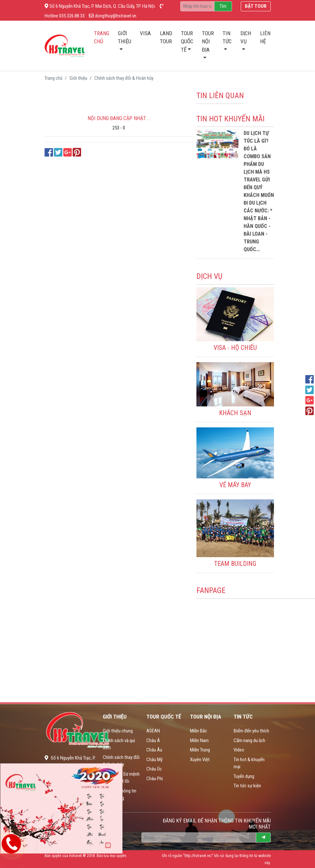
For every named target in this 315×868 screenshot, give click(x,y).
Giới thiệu (125, 37)
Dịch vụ (246, 37)
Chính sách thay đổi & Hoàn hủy (124, 78)
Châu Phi (155, 779)
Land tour (166, 37)
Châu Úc (154, 769)
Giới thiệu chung (118, 731)
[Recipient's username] (197, 6)
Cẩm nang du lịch (249, 740)
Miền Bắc (199, 731)
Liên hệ (265, 37)
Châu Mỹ (154, 760)
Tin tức (227, 37)
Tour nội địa (208, 41)
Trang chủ (104, 37)
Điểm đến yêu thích (251, 731)
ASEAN (153, 731)
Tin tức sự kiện (247, 786)
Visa (145, 33)
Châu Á (153, 740)
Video (239, 750)
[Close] (127, 771)
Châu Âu (154, 750)
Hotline (21, 859)
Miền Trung (200, 750)
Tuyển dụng (244, 776)
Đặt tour (256, 6)
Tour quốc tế (187, 41)
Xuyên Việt (200, 760)
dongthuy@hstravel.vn (113, 16)
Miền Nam (199, 740)
